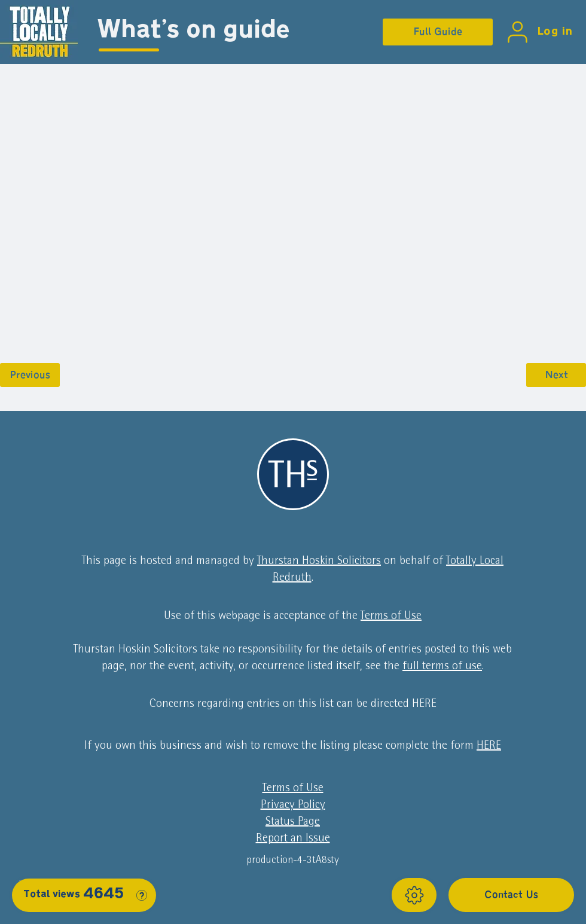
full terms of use (442, 667)
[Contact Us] (511, 895)
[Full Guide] (438, 32)
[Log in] (537, 32)
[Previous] (30, 375)
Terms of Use (391, 617)
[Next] (556, 375)
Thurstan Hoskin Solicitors (319, 562)
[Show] (414, 895)
